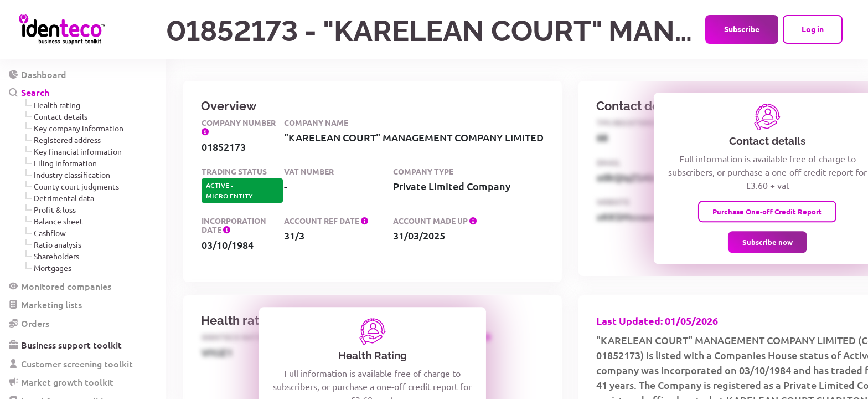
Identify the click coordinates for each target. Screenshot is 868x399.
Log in (813, 29)
